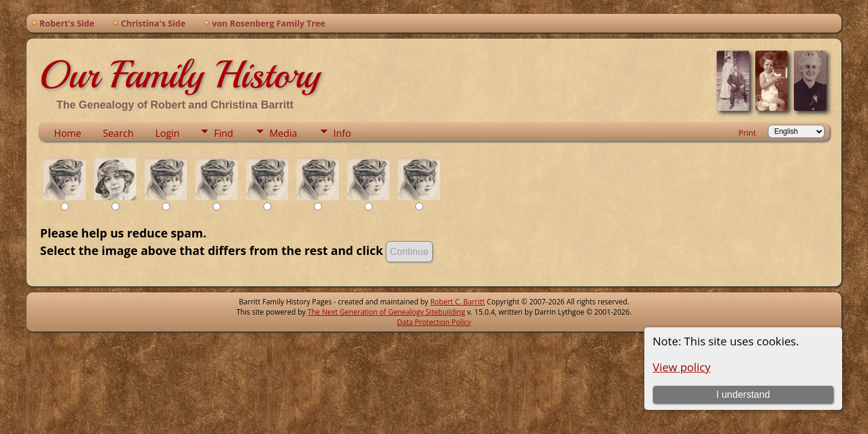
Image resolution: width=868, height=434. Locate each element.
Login (167, 133)
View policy (682, 367)
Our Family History (179, 75)
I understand (743, 395)
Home (68, 133)
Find (224, 133)
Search (118, 133)
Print (747, 133)
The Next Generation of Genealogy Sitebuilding (386, 312)
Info (342, 133)
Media (283, 133)
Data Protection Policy (434, 322)
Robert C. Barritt (458, 302)
